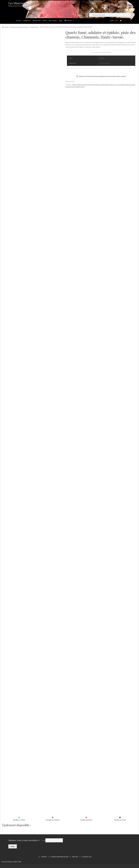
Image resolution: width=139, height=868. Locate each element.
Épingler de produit (86, 824)
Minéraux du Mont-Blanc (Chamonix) (105, 85)
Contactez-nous (87, 860)
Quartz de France (130, 85)
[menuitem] (69, 21)
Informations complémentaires (101, 52)
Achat (45, 20)
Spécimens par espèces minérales (19, 27)
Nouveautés (37, 20)
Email (44, 844)
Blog (61, 20)
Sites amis (75, 860)
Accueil (19, 20)
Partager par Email (120, 824)
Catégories (27, 20)
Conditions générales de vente (59, 860)
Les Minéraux (17, 3)
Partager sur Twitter (19, 824)
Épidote (74, 85)
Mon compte (53, 20)
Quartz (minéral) (34, 27)
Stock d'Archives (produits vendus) (75, 87)
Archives (44, 860)
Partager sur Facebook (53, 824)
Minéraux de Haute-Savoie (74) (86, 85)
